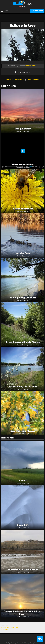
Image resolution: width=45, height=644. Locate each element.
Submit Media (37, 11)
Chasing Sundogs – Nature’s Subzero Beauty (23, 613)
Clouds (23, 481)
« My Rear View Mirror (15, 80)
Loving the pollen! (23, 209)
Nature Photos (31, 66)
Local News (4, 629)
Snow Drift (23, 525)
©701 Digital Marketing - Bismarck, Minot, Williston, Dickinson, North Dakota (23, 643)
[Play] (23, 151)
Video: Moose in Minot (23, 164)
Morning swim (23, 253)
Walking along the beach (23, 298)
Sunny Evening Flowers (23, 431)
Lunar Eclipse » (33, 80)
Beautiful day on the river (23, 386)
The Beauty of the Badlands (23, 569)
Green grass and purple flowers (23, 342)
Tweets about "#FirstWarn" (10, 627)
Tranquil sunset (23, 129)
